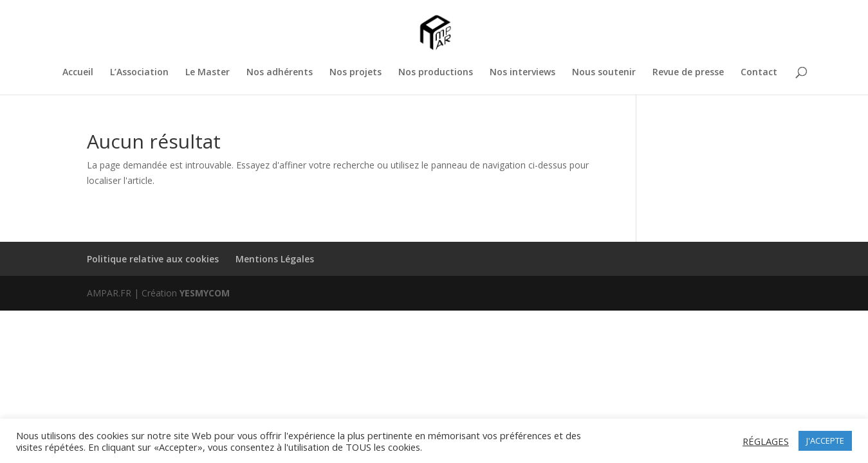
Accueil (78, 73)
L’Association (139, 73)
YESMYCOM (205, 293)
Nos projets (356, 73)
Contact (759, 73)
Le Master (208, 73)
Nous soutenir (604, 73)
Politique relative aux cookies (153, 259)
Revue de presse (688, 73)
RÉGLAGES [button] (766, 441)
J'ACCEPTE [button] (825, 440)
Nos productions (436, 73)
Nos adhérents (280, 73)
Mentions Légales (275, 259)
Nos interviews (522, 73)
